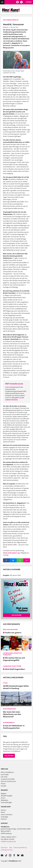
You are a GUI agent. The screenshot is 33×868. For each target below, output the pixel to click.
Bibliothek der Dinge (10, 629)
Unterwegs (4, 817)
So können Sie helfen (8, 779)
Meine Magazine (21, 2)
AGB (11, 848)
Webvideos (5, 800)
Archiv (3, 798)
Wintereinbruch (9, 723)
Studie (5, 683)
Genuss (3, 810)
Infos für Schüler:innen (8, 781)
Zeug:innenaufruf (10, 709)
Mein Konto (17, 2)
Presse (3, 784)
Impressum (4, 848)
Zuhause (4, 819)
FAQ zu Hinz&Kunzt (7, 772)
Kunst (3, 812)
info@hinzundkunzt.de (8, 841)
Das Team (4, 777)
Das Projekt (5, 775)
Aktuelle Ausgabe (7, 796)
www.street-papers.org (12, 553)
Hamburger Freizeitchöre (12, 666)
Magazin (4, 793)
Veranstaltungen (6, 802)
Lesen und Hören (7, 815)
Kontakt (3, 786)
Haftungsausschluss (7, 850)
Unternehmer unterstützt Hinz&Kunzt (12, 654)
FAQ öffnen (9, 756)
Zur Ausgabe (16, 615)
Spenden (29, 2)
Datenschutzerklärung (20, 848)
